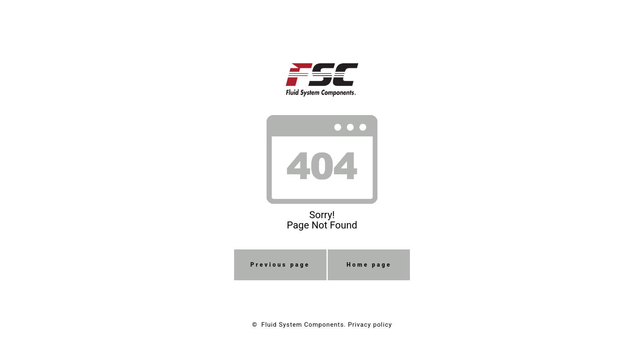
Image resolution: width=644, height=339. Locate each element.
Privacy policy (370, 325)
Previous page (280, 265)
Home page (369, 265)
